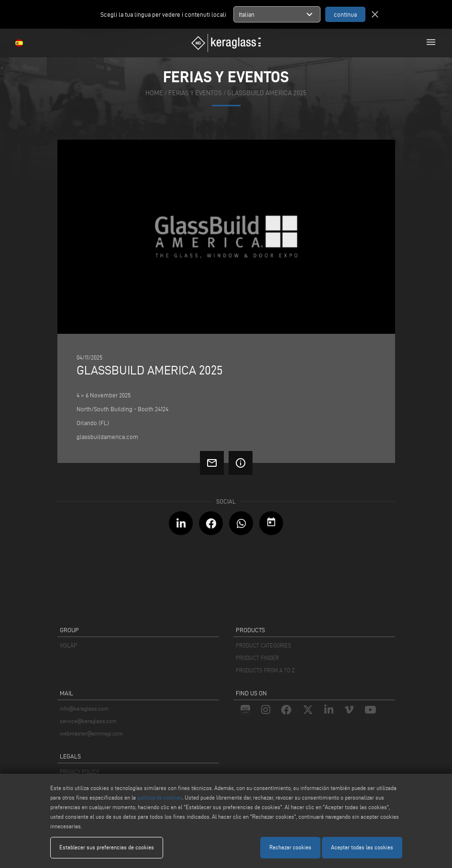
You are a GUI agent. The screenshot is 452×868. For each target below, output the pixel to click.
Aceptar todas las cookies (362, 847)
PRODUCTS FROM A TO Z (265, 670)
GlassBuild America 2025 (267, 93)
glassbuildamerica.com (107, 437)
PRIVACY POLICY (79, 772)
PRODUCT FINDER (257, 658)
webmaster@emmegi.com (91, 733)
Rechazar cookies (290, 847)
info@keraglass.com (84, 709)
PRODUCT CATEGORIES (264, 645)
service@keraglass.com (88, 721)
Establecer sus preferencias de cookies (107, 847)
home (154, 93)
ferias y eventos (195, 93)
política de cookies (160, 797)
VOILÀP (68, 645)
